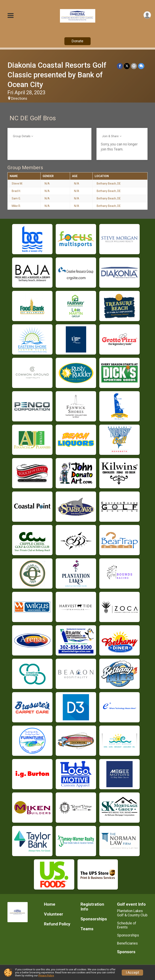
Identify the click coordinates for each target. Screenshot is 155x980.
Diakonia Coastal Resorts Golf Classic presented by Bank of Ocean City (57, 75)
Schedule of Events (127, 925)
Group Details (22, 136)
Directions (19, 99)
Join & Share (110, 136)
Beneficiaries (127, 943)
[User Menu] (147, 15)
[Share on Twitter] (127, 66)
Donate (77, 41)
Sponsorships (94, 919)
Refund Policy (57, 924)
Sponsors (126, 952)
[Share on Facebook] (120, 66)
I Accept (132, 973)
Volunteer (54, 914)
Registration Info (92, 907)
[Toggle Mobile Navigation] (10, 16)
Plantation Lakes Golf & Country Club (132, 913)
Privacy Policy (46, 975)
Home (50, 904)
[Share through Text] (141, 66)
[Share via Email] (134, 66)
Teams (87, 929)
